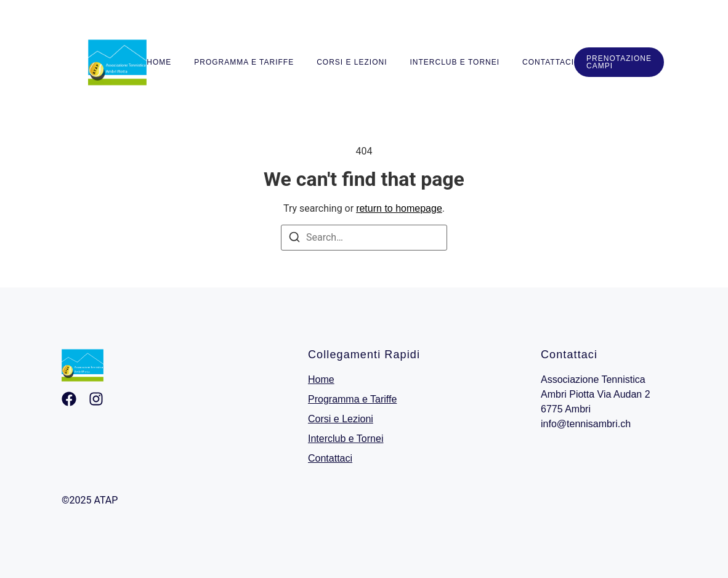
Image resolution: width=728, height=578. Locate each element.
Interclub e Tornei (455, 62)
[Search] (294, 239)
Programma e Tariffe (244, 62)
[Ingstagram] (96, 399)
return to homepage (399, 208)
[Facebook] (69, 399)
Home (159, 62)
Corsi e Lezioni (352, 62)
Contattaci (548, 62)
